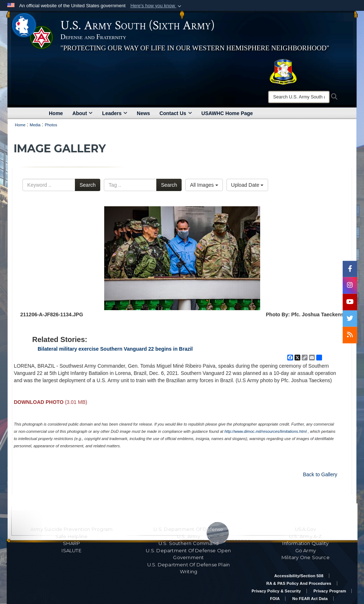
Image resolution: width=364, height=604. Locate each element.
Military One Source (306, 557)
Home (56, 113)
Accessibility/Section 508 (299, 576)
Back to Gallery (320, 474)
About (82, 113)
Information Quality (305, 543)
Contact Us (176, 113)
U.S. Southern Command (189, 543)
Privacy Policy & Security (276, 591)
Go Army (306, 550)
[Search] (299, 97)
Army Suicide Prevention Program (71, 529)
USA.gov (305, 529)
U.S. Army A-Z (306, 536)
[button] (156, 6)
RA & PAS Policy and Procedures (299, 583)
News (143, 113)
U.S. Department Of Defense (188, 529)
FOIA (275, 599)
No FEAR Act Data (310, 599)
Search (88, 185)
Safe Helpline (72, 536)
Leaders (115, 113)
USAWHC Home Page (227, 113)
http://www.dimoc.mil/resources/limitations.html (265, 431)
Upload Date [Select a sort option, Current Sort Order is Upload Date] (247, 185)
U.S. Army (189, 536)
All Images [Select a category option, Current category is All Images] (204, 185)
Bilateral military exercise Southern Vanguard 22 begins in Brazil (115, 349)
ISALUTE (71, 550)
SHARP (71, 543)
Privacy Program (330, 591)
